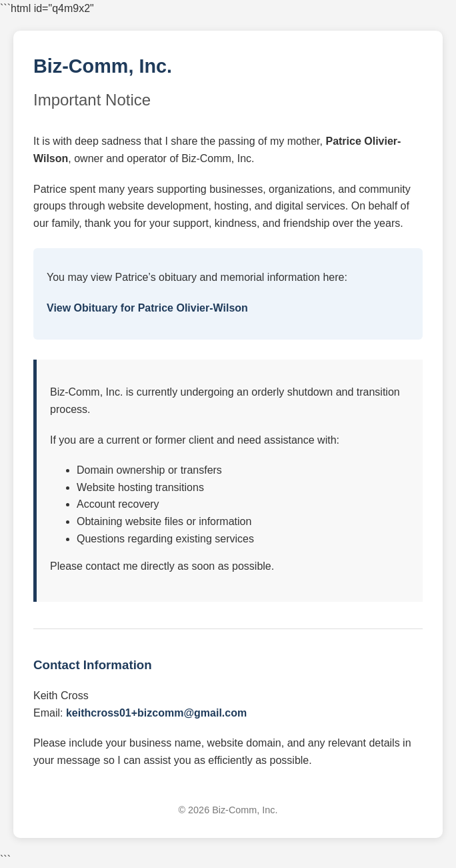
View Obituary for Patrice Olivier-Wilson (147, 308)
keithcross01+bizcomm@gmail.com (156, 713)
